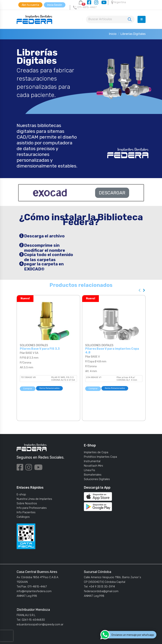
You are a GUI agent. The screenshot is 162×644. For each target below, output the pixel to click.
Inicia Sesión (55, 5)
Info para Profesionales (32, 508)
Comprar (28, 389)
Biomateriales (93, 475)
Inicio (113, 34)
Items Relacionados (49, 388)
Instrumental (92, 461)
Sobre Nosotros (27, 503)
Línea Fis (90, 470)
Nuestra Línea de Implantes (34, 499)
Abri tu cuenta (30, 5)
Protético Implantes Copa (100, 457)
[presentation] (140, 290)
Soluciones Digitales (97, 479)
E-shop (21, 494)
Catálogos (23, 517)
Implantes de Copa (96, 452)
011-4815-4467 (85, 7)
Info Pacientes (26, 512)
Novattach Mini (93, 466)
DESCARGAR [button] (112, 193)
